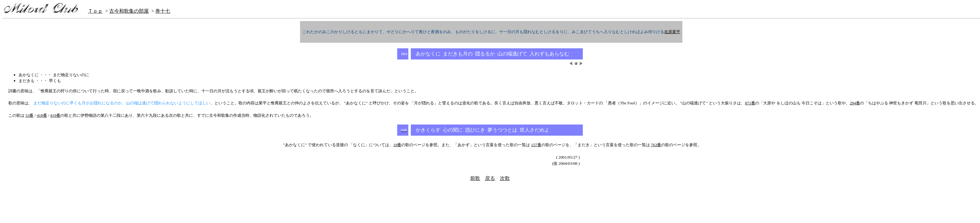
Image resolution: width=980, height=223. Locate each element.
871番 (750, 103)
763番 (656, 145)
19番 (397, 145)
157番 (536, 145)
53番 (29, 115)
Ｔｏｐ (95, 11)
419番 (55, 115)
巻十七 (163, 11)
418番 (42, 115)
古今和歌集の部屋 (129, 11)
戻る (490, 178)
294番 (855, 103)
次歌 (505, 178)
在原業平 (672, 32)
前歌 (475, 178)
